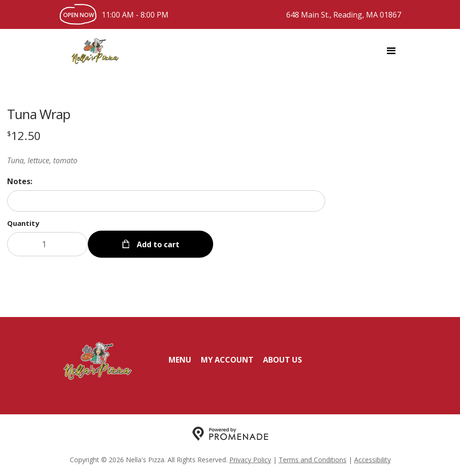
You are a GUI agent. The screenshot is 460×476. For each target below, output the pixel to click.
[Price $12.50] (24, 135)
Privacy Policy (250, 460)
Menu (180, 360)
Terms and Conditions (313, 460)
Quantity (23, 223)
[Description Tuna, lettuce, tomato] (166, 160)
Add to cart (157, 244)
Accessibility (372, 460)
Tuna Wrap (39, 114)
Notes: (20, 181)
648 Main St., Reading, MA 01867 (344, 15)
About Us (282, 360)
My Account (227, 360)
